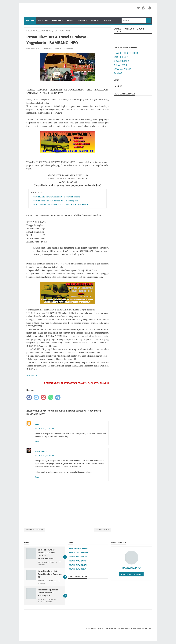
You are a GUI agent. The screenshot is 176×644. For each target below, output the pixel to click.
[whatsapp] (51, 397)
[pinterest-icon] (149, 8)
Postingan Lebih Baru (35, 530)
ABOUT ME (95, 20)
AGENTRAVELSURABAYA (79, 553)
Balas (37, 441)
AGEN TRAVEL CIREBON (78, 549)
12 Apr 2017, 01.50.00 (44, 429)
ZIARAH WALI (120, 65)
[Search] (134, 20)
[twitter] (36, 397)
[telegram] (58, 397)
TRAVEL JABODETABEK (78, 557)
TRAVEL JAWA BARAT (78, 561)
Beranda (30, 20)
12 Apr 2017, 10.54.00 (44, 456)
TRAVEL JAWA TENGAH (78, 565)
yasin (37, 424)
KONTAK (70, 20)
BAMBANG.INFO (131, 568)
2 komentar (68, 49)
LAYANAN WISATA (122, 69)
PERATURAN (82, 20)
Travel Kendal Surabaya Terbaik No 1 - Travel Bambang (57, 197)
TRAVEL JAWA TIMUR (78, 569)
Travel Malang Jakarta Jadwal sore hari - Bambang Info (48, 593)
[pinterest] (43, 397)
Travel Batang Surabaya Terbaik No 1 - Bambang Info (56, 201)
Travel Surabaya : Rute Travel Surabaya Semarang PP (50, 574)
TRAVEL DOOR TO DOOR (126, 53)
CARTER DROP (121, 57)
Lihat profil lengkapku (131, 574)
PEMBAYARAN (58, 20)
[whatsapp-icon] (144, 8)
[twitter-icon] (139, 8)
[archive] (122, 86)
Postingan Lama (103, 530)
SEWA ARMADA (121, 61)
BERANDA (32, 376)
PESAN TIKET (43, 20)
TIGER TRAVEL (41, 451)
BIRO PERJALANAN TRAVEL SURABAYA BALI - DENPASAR (61, 205)
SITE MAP (107, 20)
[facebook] (29, 397)
